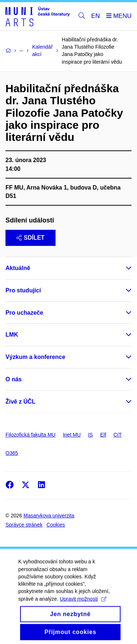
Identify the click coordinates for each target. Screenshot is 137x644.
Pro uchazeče (24, 313)
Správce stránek (24, 525)
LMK (12, 335)
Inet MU (72, 435)
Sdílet (31, 238)
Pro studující (23, 290)
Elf (103, 435)
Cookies (56, 525)
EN (96, 16)
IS (90, 435)
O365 (12, 453)
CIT (118, 435)
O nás (14, 379)
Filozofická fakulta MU (31, 435)
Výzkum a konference (35, 357)
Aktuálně (18, 268)
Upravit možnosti (83, 608)
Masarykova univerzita (49, 516)
